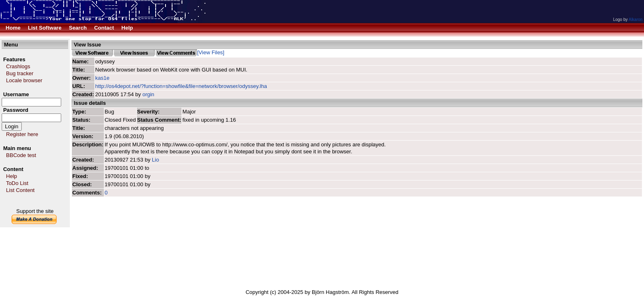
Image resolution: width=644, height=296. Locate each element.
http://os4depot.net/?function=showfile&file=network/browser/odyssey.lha (181, 86)
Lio (155, 160)
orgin (148, 94)
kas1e (102, 78)
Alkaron (635, 20)
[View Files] (211, 52)
